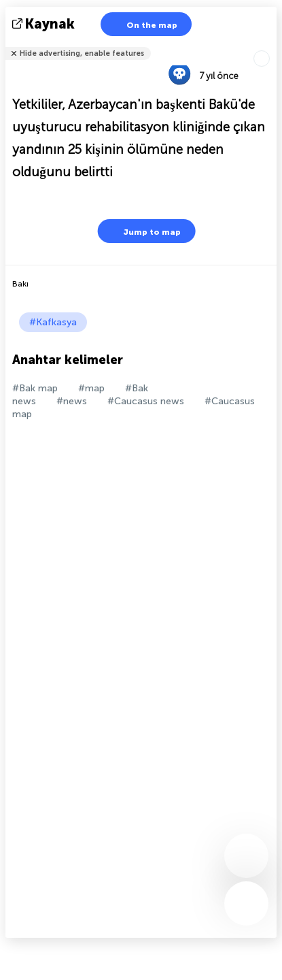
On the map (143, 24)
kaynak (45, 24)
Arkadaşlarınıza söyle (268, 45)
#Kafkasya (53, 322)
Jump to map (143, 231)
